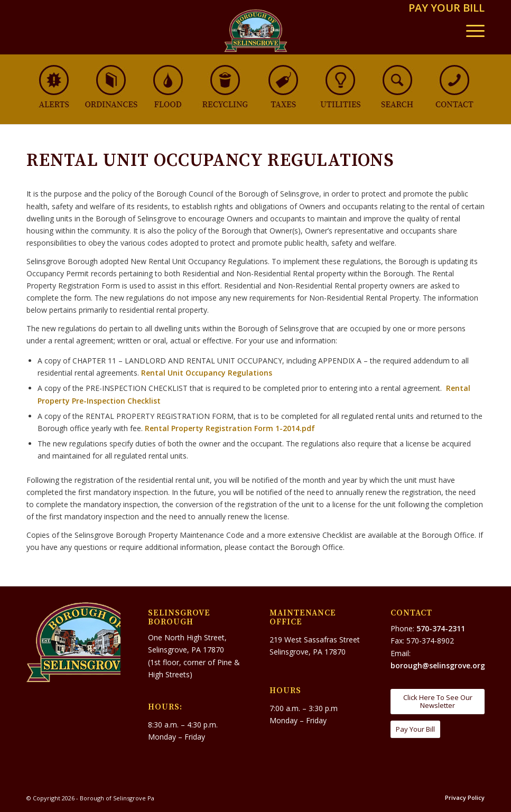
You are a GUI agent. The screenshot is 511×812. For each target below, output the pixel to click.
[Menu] (470, 31)
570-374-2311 (441, 628)
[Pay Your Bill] (415, 729)
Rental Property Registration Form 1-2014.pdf (230, 428)
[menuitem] (444, 9)
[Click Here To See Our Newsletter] (438, 702)
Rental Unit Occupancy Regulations (207, 373)
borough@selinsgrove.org (438, 665)
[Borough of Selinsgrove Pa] (256, 31)
